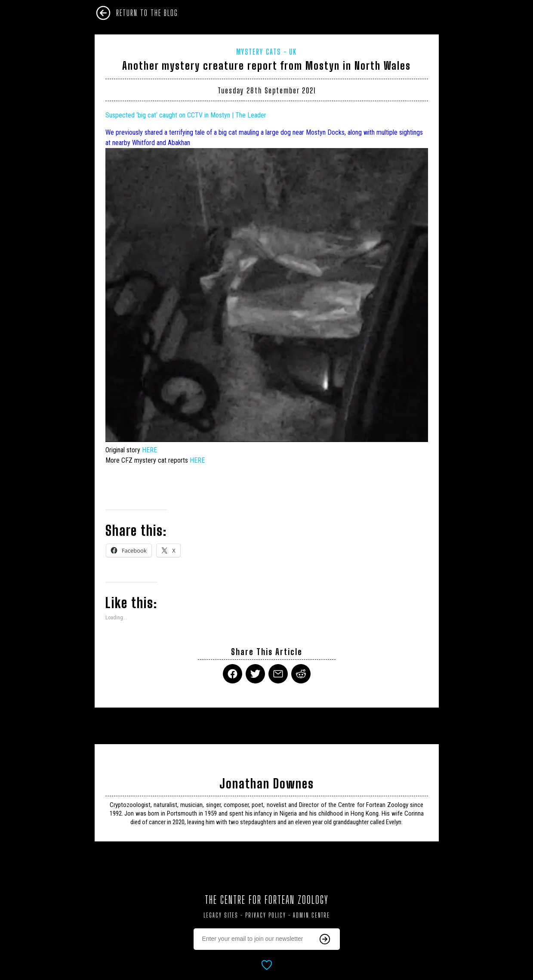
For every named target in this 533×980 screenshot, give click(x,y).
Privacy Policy (266, 915)
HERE (149, 450)
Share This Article (267, 652)
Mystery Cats (259, 52)
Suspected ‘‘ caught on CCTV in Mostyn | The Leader (186, 115)
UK (293, 52)
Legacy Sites (221, 915)
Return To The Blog (147, 13)
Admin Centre (311, 915)
